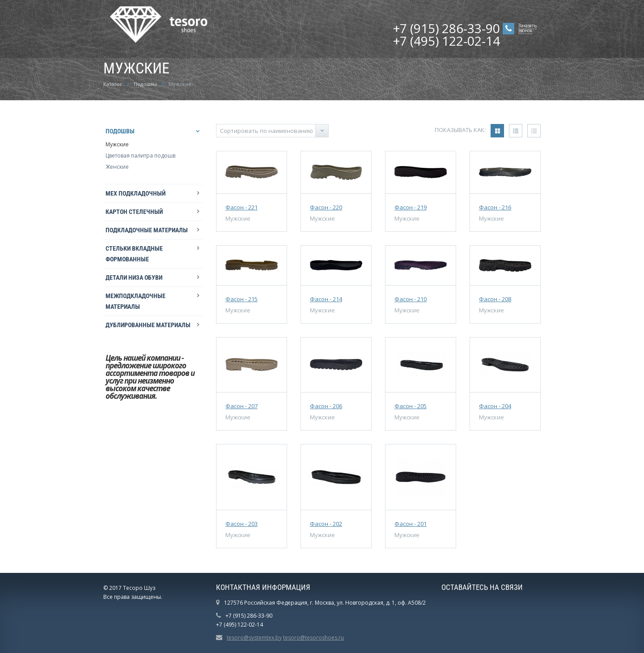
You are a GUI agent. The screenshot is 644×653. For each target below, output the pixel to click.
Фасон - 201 (411, 524)
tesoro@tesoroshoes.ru (314, 638)
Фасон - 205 (411, 406)
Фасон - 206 (326, 406)
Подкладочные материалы (147, 230)
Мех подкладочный (136, 193)
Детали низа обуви (134, 277)
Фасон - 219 (411, 207)
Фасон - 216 (495, 207)
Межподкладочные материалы (136, 301)
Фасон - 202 (326, 524)
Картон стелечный (134, 212)
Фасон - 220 (326, 207)
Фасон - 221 (241, 207)
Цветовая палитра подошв (140, 156)
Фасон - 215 (241, 299)
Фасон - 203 (241, 524)
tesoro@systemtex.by (254, 638)
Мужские (117, 144)
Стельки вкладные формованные (134, 254)
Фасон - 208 (495, 299)
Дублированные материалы (148, 325)
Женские (117, 167)
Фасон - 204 (495, 406)
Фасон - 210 (411, 299)
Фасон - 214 (326, 299)
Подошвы (120, 131)
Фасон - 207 (241, 406)
